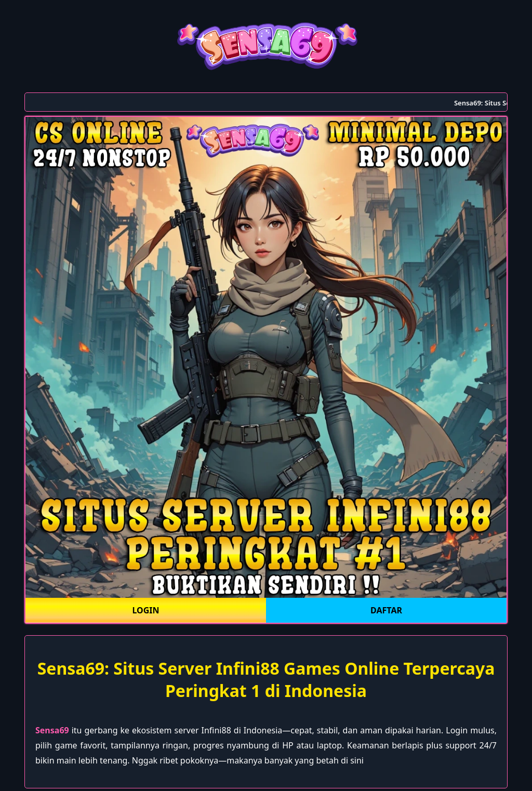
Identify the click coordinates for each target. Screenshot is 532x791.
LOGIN (145, 610)
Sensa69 (52, 730)
